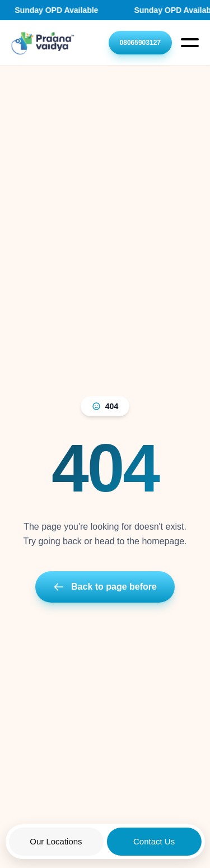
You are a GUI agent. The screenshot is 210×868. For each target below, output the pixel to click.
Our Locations (56, 841)
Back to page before (105, 587)
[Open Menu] (190, 43)
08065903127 (140, 43)
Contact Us (154, 841)
